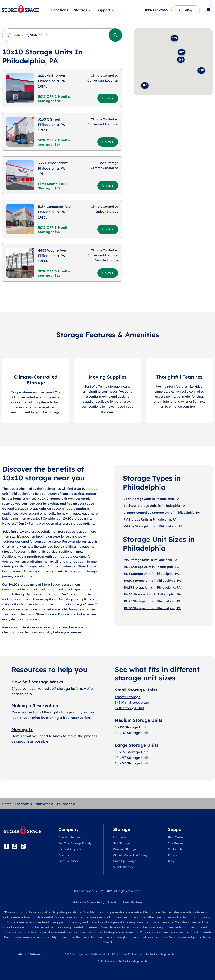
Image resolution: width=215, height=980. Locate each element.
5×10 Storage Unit (130, 708)
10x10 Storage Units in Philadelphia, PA (152, 581)
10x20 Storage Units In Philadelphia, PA (90, 954)
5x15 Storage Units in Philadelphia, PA (151, 574)
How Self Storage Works (37, 682)
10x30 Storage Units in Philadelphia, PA (152, 608)
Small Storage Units (136, 690)
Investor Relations (71, 837)
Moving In (22, 729)
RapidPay (186, 10)
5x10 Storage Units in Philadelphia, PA (151, 567)
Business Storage (125, 849)
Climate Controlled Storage (131, 855)
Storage (82, 10)
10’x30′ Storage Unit (131, 763)
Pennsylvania (43, 804)
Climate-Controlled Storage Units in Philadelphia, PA (162, 513)
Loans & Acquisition (71, 849)
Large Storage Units (137, 745)
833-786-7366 (156, 10)
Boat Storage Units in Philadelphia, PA (151, 499)
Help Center (176, 837)
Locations (60, 10)
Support (105, 10)
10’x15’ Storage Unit (131, 752)
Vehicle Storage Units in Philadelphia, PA (153, 526)
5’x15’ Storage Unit (130, 727)
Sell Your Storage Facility (75, 843)
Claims (172, 855)
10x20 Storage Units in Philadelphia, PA (152, 594)
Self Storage (121, 843)
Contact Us (175, 849)
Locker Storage (128, 697)
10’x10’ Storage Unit (131, 733)
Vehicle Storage (123, 867)
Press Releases (68, 861)
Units (108, 98)
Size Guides (176, 843)
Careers (64, 855)
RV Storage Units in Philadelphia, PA (150, 519)
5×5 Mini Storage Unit (133, 702)
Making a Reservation (35, 706)
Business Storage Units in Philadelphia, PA (154, 506)
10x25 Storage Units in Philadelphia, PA (152, 601)
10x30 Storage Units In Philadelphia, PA (149, 954)
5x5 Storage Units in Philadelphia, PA (150, 560)
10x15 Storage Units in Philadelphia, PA (152, 587)
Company (69, 829)
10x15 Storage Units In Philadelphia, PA (122, 961)
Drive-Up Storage (125, 861)
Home (7, 804)
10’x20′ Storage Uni (131, 758)
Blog (171, 861)
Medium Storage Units (139, 720)
